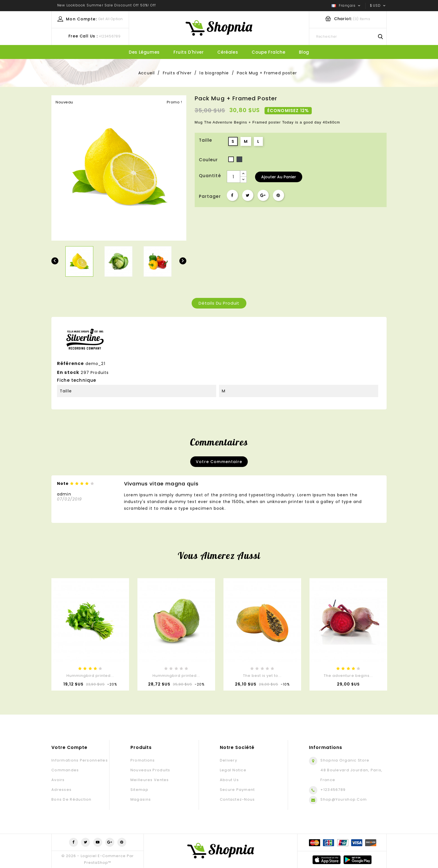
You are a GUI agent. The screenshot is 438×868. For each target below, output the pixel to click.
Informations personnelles (80, 760)
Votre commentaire (219, 462)
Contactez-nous (237, 799)
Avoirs (58, 780)
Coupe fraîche (268, 52)
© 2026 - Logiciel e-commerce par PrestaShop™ (97, 859)
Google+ (263, 195)
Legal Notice (233, 770)
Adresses (61, 790)
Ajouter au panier (279, 177)
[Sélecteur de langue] (347, 6)
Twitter (85, 842)
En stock (68, 372)
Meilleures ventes (150, 780)
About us (229, 780)
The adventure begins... (348, 676)
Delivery (228, 760)
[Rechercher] (348, 37)
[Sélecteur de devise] (378, 6)
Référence (70, 363)
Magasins (141, 799)
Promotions (143, 760)
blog (304, 52)
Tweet (248, 195)
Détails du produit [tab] (219, 303)
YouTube (98, 842)
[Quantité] (234, 177)
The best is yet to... (262, 676)
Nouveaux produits (150, 770)
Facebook (73, 842)
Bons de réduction (72, 799)
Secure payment (237, 790)
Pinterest (278, 195)
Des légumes (144, 52)
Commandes (65, 770)
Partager (232, 195)
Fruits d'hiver (189, 52)
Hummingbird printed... (90, 676)
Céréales (228, 52)
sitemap (139, 790)
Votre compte (69, 747)
